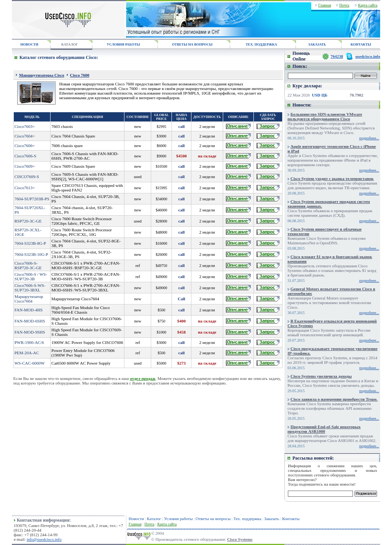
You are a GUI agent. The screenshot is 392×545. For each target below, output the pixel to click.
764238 (337, 56)
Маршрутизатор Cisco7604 (29, 299)
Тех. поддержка (247, 519)
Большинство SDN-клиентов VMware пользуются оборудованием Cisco (325, 116)
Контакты (291, 519)
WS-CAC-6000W (30, 363)
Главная (325, 5)
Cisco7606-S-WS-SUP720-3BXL (30, 288)
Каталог (154, 519)
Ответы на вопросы (213, 519)
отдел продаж (143, 378)
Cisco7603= (25, 126)
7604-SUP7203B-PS (32, 199)
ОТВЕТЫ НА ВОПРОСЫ (192, 44)
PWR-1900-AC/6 (29, 342)
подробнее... (369, 138)
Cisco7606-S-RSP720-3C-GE (28, 265)
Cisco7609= (25, 166)
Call (181, 299)
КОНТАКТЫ (361, 44)
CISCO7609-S (27, 177)
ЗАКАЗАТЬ (317, 44)
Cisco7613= (25, 188)
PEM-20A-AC (27, 353)
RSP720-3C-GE (28, 221)
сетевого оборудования (334, 475)
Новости (136, 519)
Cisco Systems (240, 539)
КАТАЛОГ (70, 44)
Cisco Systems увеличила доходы (321, 376)
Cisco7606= (25, 146)
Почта (344, 5)
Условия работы (179, 519)
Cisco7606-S (25, 156)
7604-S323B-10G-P (31, 254)
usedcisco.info (368, 56)
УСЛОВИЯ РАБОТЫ (123, 44)
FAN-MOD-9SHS (30, 332)
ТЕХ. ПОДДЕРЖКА (261, 44)
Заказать (272, 519)
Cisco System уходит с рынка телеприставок (332, 178)
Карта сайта (368, 5)
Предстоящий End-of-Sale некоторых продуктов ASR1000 (324, 429)
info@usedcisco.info (44, 539)
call (182, 126)
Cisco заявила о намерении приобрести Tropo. (334, 399)
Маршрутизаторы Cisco (42, 75)
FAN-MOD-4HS (29, 310)
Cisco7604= (25, 136)
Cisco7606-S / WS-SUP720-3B (31, 277)
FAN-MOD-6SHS (30, 321)
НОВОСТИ (29, 44)
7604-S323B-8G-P (30, 243)
